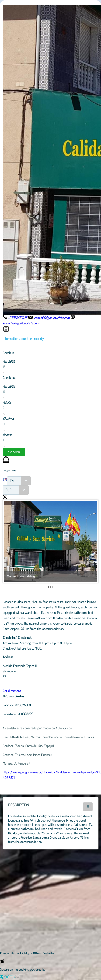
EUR (8, 490)
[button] (14, 452)
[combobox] (19, 481)
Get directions (12, 691)
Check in (8, 353)
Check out (9, 377)
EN (12, 481)
